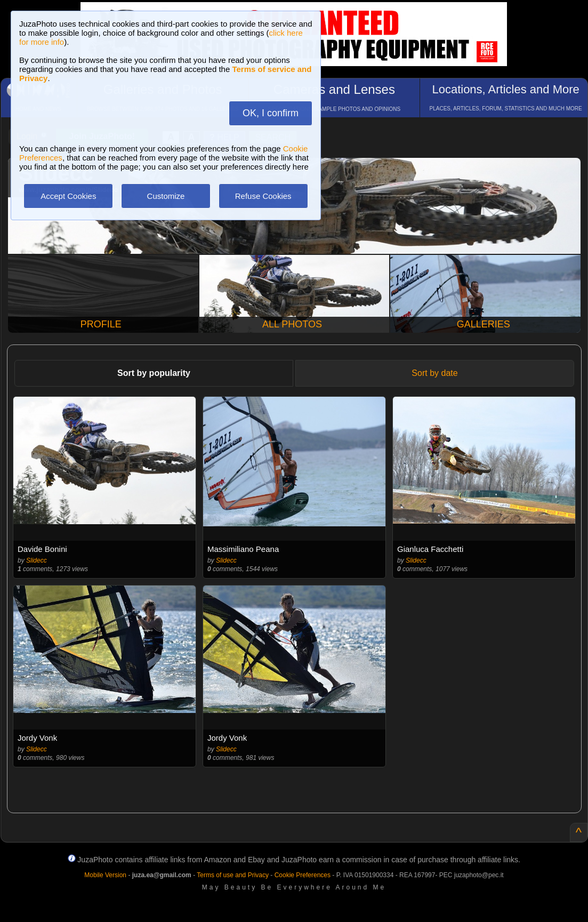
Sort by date (434, 373)
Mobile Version (105, 875)
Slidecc (37, 560)
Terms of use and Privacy (233, 875)
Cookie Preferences (303, 875)
